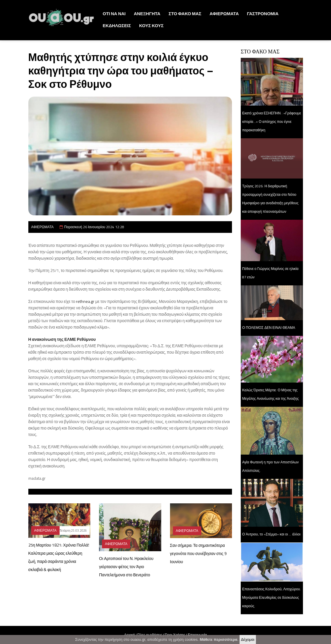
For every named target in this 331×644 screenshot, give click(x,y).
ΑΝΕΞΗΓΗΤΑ (147, 14)
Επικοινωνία (197, 635)
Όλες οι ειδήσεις (150, 635)
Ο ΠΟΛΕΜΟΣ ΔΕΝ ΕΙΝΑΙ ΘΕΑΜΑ (269, 328)
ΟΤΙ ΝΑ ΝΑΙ (114, 14)
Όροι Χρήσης (175, 635)
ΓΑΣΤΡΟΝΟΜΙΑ (263, 14)
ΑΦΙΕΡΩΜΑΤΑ (224, 14)
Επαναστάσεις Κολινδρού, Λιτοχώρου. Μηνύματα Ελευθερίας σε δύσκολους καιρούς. (272, 597)
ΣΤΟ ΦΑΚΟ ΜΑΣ (185, 14)
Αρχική (129, 635)
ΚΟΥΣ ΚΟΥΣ (151, 26)
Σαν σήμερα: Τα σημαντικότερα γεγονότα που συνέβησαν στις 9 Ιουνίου (198, 553)
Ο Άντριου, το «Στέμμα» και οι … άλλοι (271, 534)
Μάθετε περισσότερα (219, 640)
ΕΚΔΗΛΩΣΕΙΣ (117, 26)
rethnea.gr (85, 301)
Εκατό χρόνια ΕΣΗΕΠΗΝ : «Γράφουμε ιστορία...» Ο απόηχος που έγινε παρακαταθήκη (272, 122)
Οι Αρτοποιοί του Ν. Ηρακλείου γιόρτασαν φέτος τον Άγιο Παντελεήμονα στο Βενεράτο (126, 567)
